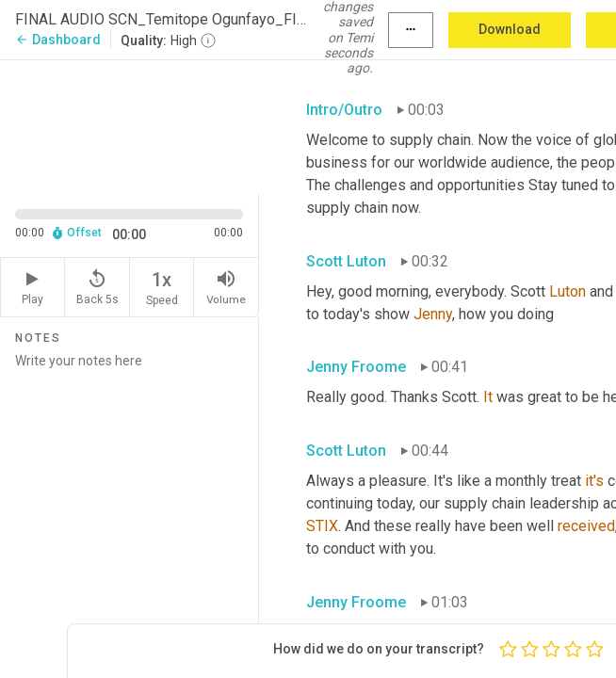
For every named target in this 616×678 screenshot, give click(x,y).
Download (510, 29)
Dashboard (58, 40)
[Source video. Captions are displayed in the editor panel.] (130, 125)
